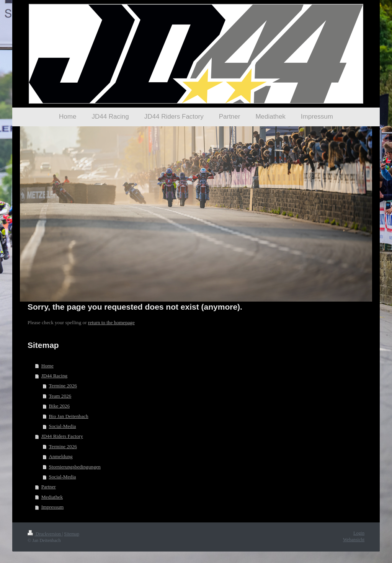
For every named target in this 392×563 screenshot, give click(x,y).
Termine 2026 (63, 386)
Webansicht (354, 540)
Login (359, 533)
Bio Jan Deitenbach (68, 416)
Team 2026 (60, 396)
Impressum (53, 507)
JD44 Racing (55, 376)
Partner (49, 487)
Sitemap (72, 534)
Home (47, 366)
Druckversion (45, 534)
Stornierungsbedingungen (75, 467)
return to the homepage (111, 322)
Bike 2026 (59, 406)
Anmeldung (60, 456)
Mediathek (52, 497)
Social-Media (62, 426)
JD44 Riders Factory (62, 436)
